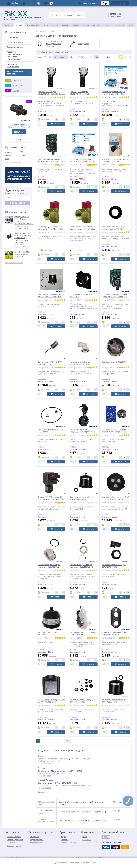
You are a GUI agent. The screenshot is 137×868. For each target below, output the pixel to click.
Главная (9, 25)
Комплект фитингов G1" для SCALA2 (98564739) (57, 783)
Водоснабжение (19, 47)
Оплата (86, 25)
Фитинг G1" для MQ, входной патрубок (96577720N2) (60, 771)
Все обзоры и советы (14, 263)
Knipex (8, 155)
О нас (56, 25)
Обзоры (76, 25)
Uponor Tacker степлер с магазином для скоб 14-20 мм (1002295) (64, 759)
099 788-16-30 (115, 16)
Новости (65, 25)
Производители (33, 25)
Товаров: (39, 57)
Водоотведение (19, 42)
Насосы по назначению (19, 65)
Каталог (19, 25)
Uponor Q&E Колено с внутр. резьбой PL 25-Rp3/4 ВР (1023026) (19, 126)
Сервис (47, 25)
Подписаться (18, 203)
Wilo (7, 159)
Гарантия (109, 25)
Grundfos (9, 152)
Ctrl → (67, 741)
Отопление (19, 37)
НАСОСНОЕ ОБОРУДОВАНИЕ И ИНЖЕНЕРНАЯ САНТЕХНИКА (23, 16)
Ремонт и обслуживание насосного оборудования (19, 56)
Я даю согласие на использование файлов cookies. (75, 863)
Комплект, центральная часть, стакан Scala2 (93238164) (82, 812)
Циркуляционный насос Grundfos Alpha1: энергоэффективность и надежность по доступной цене (24, 222)
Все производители (14, 163)
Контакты (120, 25)
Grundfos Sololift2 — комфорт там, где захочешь (23, 254)
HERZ (21, 152)
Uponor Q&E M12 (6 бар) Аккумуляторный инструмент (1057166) (81, 803)
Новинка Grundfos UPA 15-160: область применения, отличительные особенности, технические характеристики (23, 240)
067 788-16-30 (115, 14)
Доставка (97, 25)
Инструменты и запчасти (19, 73)
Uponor (22, 155)
